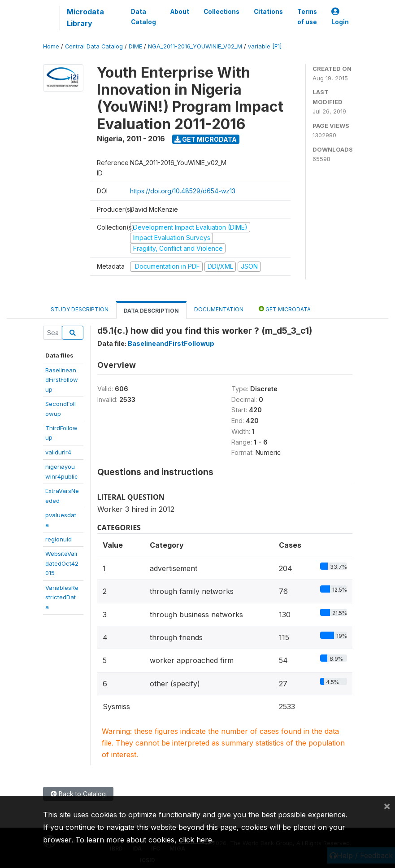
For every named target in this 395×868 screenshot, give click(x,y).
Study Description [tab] (80, 309)
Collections (221, 12)
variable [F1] (265, 46)
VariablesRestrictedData (62, 597)
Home (51, 46)
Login (340, 17)
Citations (268, 12)
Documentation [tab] (219, 309)
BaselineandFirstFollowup (62, 380)
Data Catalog (143, 17)
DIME (135, 46)
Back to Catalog (78, 794)
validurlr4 (58, 452)
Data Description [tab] (151, 311)
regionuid (59, 539)
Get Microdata (206, 139)
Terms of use (307, 17)
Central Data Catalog (94, 46)
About (180, 12)
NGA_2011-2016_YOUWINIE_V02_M (195, 46)
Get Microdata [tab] (285, 309)
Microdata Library (85, 17)
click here (195, 840)
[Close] (387, 806)
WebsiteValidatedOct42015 (62, 563)
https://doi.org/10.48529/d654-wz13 (183, 191)
